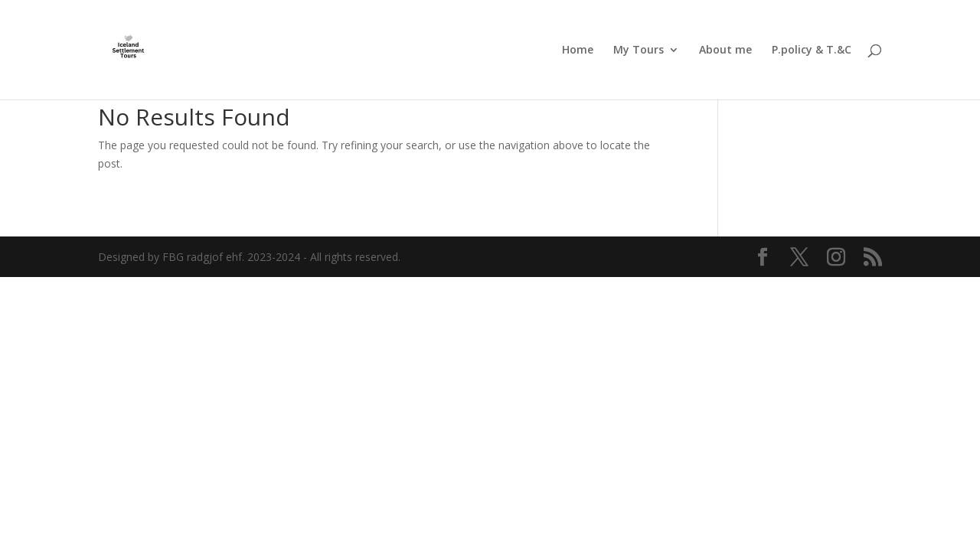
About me (725, 51)
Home (578, 51)
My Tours (639, 51)
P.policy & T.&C (812, 51)
